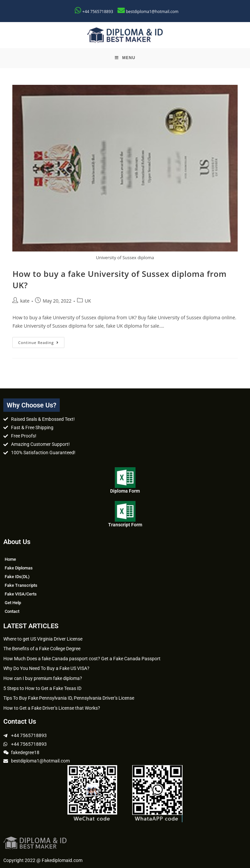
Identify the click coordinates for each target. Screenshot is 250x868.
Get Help (13, 603)
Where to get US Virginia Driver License (43, 639)
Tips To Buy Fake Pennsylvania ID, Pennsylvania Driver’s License (69, 698)
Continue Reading (41, 341)
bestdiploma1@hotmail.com (152, 12)
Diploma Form (125, 491)
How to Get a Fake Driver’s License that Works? (52, 708)
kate (25, 301)
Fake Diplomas (19, 568)
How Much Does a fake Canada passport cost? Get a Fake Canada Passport (82, 659)
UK (88, 301)
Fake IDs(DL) (17, 577)
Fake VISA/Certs (21, 594)
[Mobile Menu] (125, 58)
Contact (12, 611)
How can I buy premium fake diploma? (43, 678)
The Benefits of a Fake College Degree (42, 649)
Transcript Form (125, 525)
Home (10, 559)
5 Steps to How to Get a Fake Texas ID (42, 688)
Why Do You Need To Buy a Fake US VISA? (46, 668)
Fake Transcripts (21, 585)
